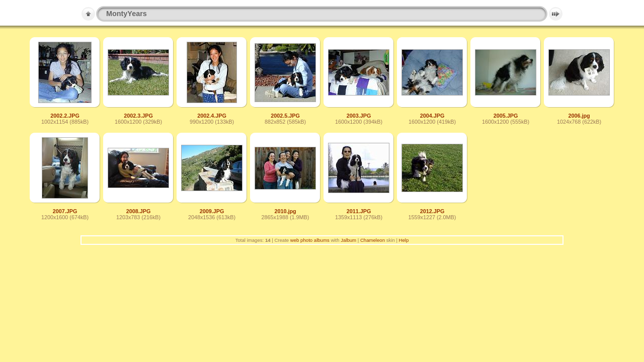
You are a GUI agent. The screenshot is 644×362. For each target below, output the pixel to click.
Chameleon (373, 240)
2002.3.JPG (138, 116)
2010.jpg (285, 211)
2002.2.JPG (65, 116)
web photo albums (310, 240)
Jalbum (348, 240)
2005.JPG (506, 116)
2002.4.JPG (212, 116)
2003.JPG (359, 116)
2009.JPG (212, 211)
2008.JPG (139, 211)
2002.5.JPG (285, 116)
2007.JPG (65, 211)
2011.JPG (359, 211)
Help (404, 240)
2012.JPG (432, 211)
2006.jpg (579, 116)
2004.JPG (432, 116)
